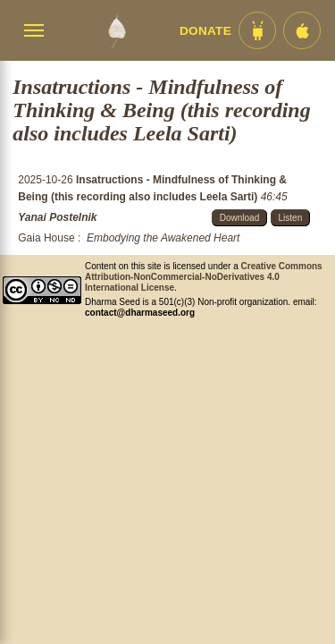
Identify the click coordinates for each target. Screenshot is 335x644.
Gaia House (46, 238)
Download (239, 218)
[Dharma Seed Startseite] (117, 30)
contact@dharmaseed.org (140, 313)
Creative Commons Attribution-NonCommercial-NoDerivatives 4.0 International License (204, 277)
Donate (205, 31)
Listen (291, 218)
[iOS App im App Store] (302, 30)
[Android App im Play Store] (257, 30)
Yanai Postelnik (57, 217)
